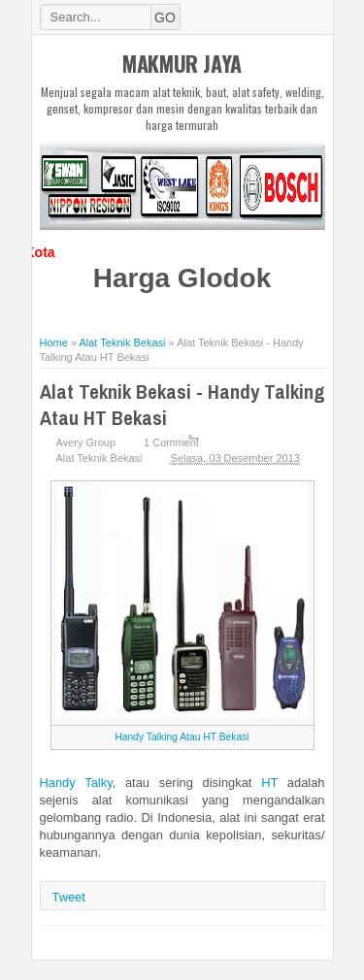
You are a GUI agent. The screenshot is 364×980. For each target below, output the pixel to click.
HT (269, 783)
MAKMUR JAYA (182, 63)
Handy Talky (76, 783)
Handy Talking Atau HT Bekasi (182, 737)
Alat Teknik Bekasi (99, 458)
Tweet (69, 897)
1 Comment (171, 442)
